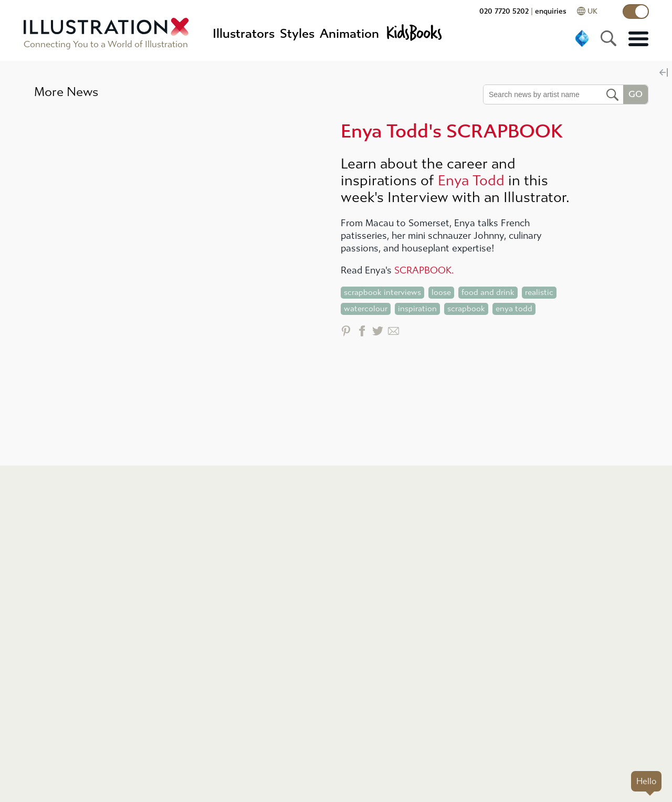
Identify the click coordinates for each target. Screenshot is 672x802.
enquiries (551, 11)
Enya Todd (471, 181)
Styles (297, 34)
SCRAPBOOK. (424, 271)
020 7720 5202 (504, 11)
